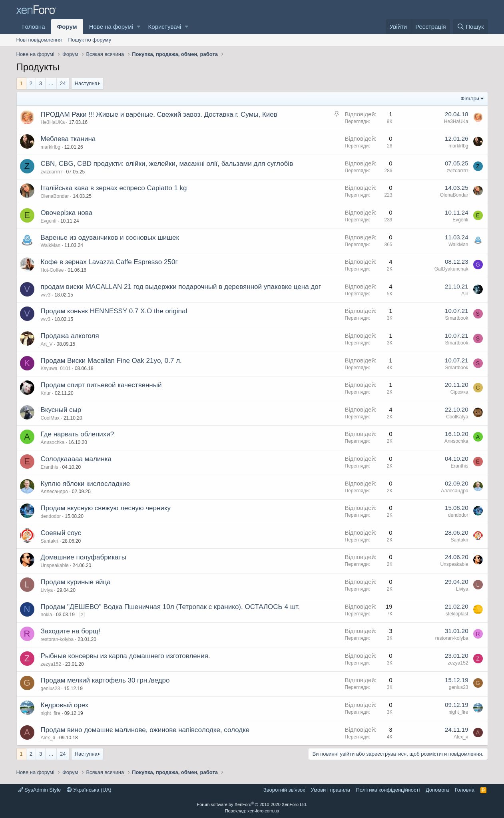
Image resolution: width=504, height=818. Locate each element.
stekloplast (457, 614)
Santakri (50, 541)
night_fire (51, 713)
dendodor (51, 516)
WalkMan (51, 245)
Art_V (47, 344)
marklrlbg (51, 147)
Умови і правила (330, 790)
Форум (67, 27)
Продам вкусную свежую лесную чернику (106, 508)
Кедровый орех (65, 705)
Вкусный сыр (61, 410)
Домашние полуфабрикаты (84, 557)
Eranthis (50, 467)
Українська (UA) (89, 790)
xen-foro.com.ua (263, 811)
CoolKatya (457, 417)
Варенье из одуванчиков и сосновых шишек (110, 238)
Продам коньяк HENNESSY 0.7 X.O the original (114, 311)
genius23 (51, 689)
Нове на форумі (111, 27)
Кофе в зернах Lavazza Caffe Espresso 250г (109, 262)
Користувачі (165, 27)
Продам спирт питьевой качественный (101, 385)
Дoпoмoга (437, 790)
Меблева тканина (68, 139)
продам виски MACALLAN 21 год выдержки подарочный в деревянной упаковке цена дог (181, 287)
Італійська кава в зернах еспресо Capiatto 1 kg (114, 188)
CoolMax (50, 418)
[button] (138, 27)
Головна (34, 27)
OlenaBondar (55, 196)
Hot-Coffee (52, 270)
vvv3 (46, 295)
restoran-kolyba (57, 639)
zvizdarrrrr (52, 172)
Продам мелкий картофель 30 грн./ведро (105, 680)
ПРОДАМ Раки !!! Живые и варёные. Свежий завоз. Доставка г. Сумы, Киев (159, 114)
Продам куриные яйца (76, 582)
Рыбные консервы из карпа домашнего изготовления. (126, 656)
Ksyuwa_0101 (56, 368)
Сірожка (459, 392)
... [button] (51, 83)
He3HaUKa (53, 122)
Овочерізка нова (67, 213)
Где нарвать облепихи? (78, 434)
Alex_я (48, 738)
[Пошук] (470, 27)
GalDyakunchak (451, 269)
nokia (47, 615)
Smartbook (456, 318)
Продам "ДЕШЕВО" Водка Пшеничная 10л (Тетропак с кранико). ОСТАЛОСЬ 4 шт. (170, 607)
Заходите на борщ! (71, 631)
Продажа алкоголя (70, 336)
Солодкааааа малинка (76, 459)
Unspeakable (55, 565)
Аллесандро (54, 492)
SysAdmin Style (40, 790)
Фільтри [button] (470, 99)
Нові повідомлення (39, 40)
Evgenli (49, 221)
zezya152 (51, 664)
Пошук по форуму (90, 40)
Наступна (86, 83)
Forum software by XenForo (252, 804)
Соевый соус (61, 533)
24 (63, 83)
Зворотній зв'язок (284, 790)
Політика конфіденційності (388, 790)
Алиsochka (53, 442)
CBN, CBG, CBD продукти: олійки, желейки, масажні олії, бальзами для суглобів (167, 164)
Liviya (47, 590)
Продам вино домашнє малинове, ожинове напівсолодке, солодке (145, 730)
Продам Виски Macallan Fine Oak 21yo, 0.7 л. (111, 361)
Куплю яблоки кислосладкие (86, 484)
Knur (46, 393)
